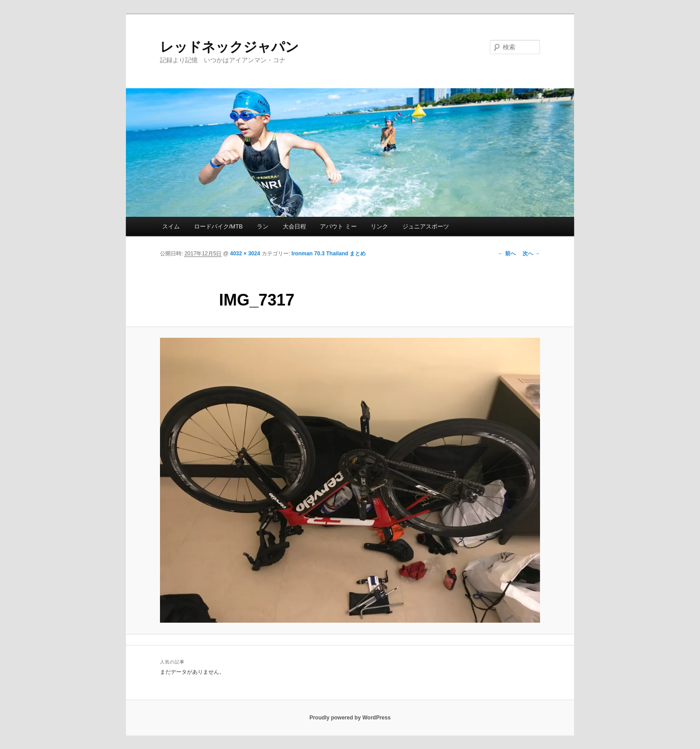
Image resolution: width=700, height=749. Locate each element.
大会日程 (294, 226)
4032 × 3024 (245, 254)
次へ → (531, 254)
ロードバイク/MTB (218, 226)
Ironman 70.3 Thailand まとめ (328, 254)
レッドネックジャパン (229, 47)
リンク (379, 226)
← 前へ (507, 254)
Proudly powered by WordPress (350, 718)
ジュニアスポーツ (426, 226)
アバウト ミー (338, 226)
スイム (171, 226)
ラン (263, 226)
